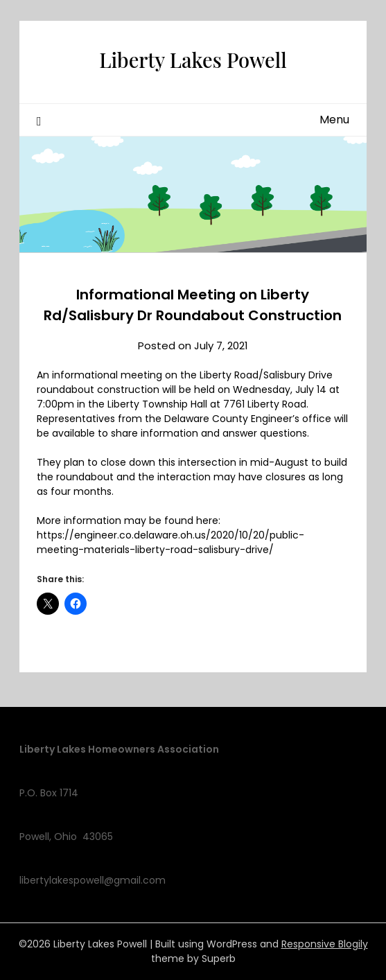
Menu (334, 120)
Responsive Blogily (325, 944)
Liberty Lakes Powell (193, 60)
